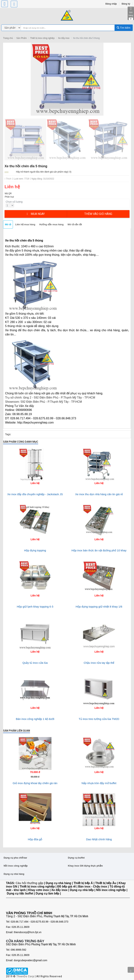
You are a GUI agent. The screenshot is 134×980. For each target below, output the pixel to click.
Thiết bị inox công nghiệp (42, 38)
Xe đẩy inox (64, 38)
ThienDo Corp (25, 976)
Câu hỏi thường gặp (29, 883)
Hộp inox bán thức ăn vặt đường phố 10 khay (99, 550)
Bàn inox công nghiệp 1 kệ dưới (35, 719)
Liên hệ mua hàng (25, 224)
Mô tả (8, 224)
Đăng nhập (111, 4)
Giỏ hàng (131, 13)
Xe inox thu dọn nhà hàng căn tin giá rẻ (99, 494)
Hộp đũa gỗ (35, 839)
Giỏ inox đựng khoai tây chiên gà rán (35, 783)
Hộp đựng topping (35, 550)
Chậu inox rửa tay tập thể (99, 663)
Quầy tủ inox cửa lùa (35, 663)
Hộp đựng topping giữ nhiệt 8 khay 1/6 (99, 607)
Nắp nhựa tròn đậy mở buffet (99, 783)
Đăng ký (126, 4)
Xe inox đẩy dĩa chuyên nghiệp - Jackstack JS (35, 494)
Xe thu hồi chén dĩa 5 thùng (86, 38)
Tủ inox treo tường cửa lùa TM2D (99, 719)
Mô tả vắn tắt (75, 224)
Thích (8, 179)
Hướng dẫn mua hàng (51, 224)
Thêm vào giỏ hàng (98, 214)
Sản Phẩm (22, 38)
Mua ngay (36, 214)
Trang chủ (8, 38)
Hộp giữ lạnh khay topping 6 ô (35, 607)
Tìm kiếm (124, 28)
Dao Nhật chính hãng (99, 839)
